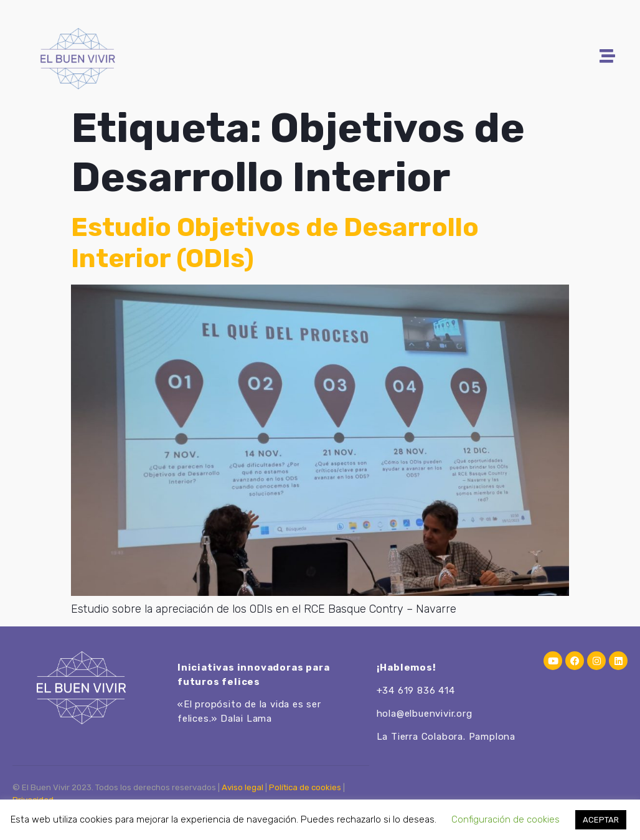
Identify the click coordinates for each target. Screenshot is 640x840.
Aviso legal (242, 787)
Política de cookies (305, 787)
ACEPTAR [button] (601, 820)
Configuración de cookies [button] (506, 819)
